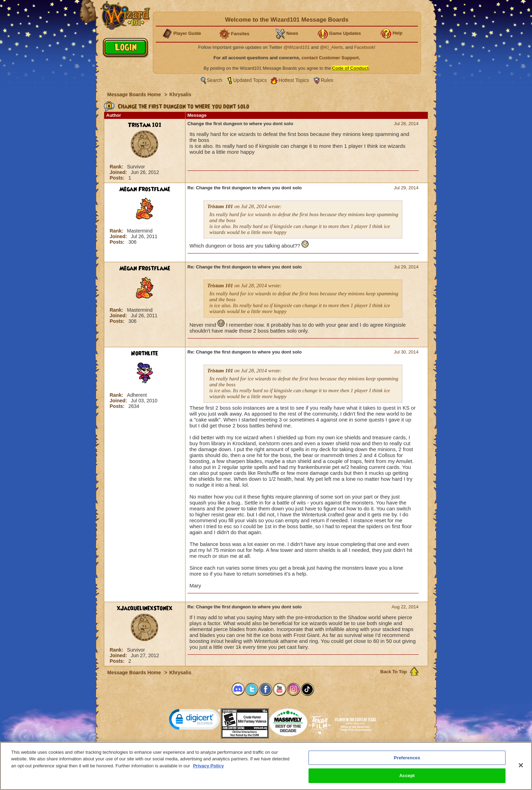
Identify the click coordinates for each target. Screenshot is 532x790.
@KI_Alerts (331, 47)
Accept (407, 779)
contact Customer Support (330, 58)
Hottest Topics (294, 80)
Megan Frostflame (145, 189)
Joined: (119, 172)
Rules (327, 80)
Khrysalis (180, 94)
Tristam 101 (145, 125)
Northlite (145, 354)
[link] (195, 721)
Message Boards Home (135, 94)
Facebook (364, 47)
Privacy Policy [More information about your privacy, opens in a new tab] (208, 769)
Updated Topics (250, 80)
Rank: (117, 167)
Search (214, 80)
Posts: (118, 178)
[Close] (521, 768)
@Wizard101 (297, 47)
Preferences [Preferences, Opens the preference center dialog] (407, 761)
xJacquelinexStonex (145, 608)
